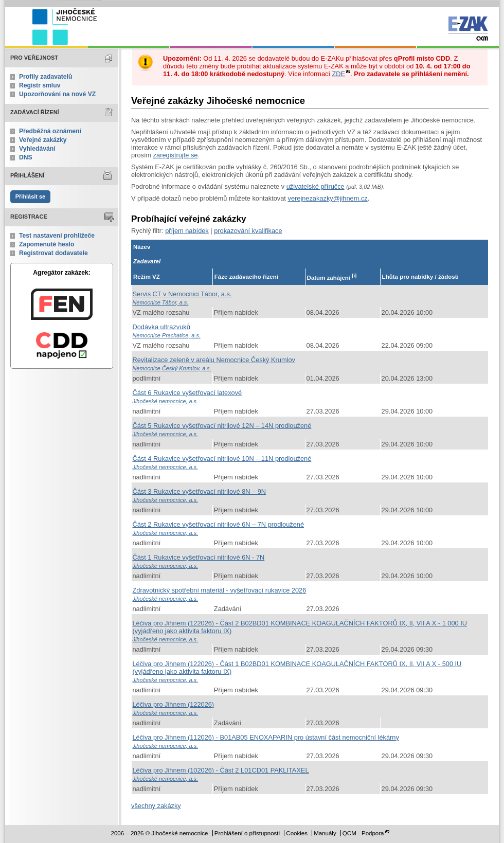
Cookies (297, 833)
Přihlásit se (30, 196)
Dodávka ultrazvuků (161, 327)
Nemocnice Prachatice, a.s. (167, 335)
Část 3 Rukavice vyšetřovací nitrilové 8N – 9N (200, 491)
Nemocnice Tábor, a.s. (161, 302)
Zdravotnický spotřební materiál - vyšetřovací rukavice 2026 (220, 590)
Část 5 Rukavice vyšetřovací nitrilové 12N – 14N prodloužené (222, 426)
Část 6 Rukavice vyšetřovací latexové (187, 393)
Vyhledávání (37, 149)
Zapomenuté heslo (47, 244)
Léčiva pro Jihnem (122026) (174, 704)
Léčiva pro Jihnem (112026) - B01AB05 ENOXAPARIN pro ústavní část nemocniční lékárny (266, 737)
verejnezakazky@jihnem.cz (327, 198)
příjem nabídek (187, 231)
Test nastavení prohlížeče (57, 236)
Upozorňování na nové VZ (57, 94)
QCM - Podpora (363, 833)
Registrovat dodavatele (53, 253)
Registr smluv (40, 85)
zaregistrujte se (176, 155)
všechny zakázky (156, 806)
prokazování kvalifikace (248, 231)
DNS (26, 157)
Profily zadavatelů (46, 77)
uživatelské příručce (316, 186)
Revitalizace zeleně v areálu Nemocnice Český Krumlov (214, 360)
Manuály (325, 833)
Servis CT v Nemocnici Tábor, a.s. (182, 294)
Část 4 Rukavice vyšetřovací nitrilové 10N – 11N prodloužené (222, 459)
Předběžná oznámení (50, 131)
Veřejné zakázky (43, 140)
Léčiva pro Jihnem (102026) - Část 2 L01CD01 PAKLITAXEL (221, 770)
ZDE (339, 74)
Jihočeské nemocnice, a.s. (166, 401)
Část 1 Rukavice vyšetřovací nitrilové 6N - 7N (199, 557)
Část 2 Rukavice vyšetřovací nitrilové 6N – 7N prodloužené (219, 524)
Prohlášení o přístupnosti (247, 833)
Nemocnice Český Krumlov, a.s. (172, 368)
